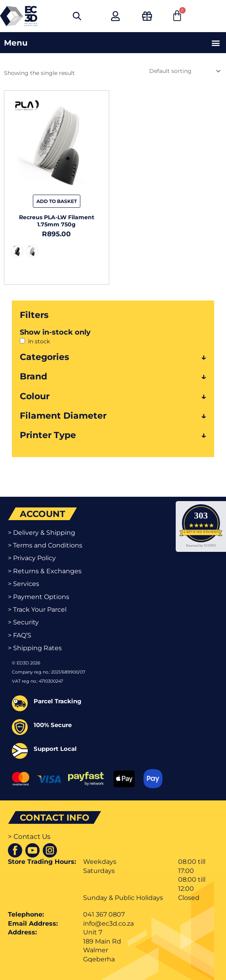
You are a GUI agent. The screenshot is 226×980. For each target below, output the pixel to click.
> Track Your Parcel (37, 610)
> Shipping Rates (35, 648)
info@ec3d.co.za (108, 924)
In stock (39, 341)
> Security (23, 622)
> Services (24, 584)
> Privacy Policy (32, 558)
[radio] (17, 251)
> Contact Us (29, 836)
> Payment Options (39, 597)
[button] (216, 43)
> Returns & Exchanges (45, 571)
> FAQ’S (20, 635)
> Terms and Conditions (45, 545)
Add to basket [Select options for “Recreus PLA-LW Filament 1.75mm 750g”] (57, 201)
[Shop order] (184, 71)
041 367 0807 (104, 914)
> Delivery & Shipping (42, 533)
